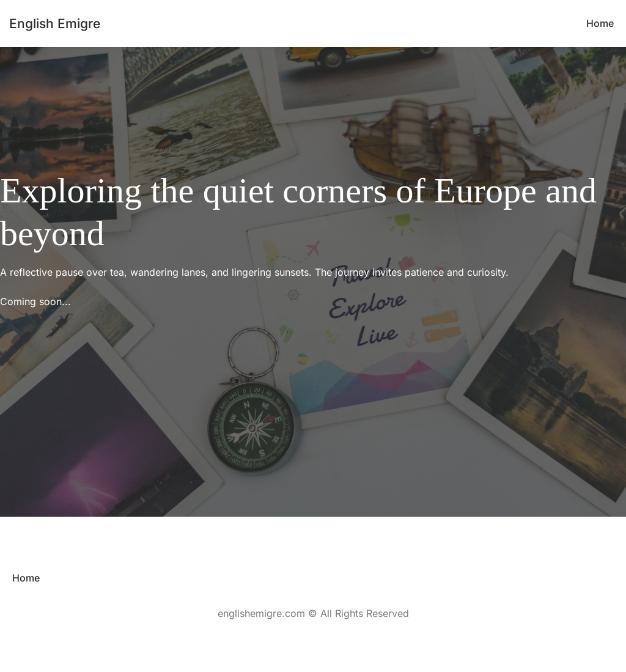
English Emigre (55, 24)
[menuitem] (600, 24)
